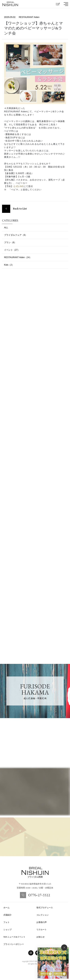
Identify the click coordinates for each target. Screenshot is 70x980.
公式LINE (18, 186)
